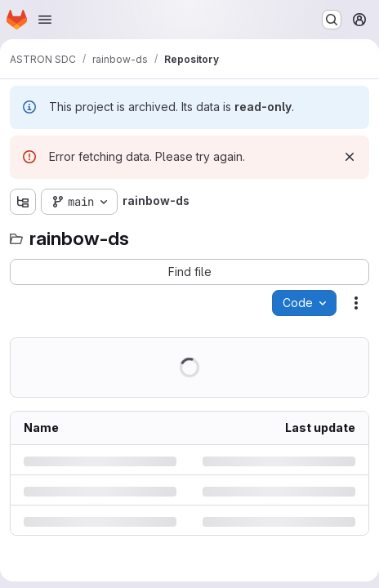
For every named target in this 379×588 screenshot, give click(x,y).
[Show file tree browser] (23, 202)
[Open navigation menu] (45, 20)
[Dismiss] (350, 157)
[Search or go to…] (332, 20)
